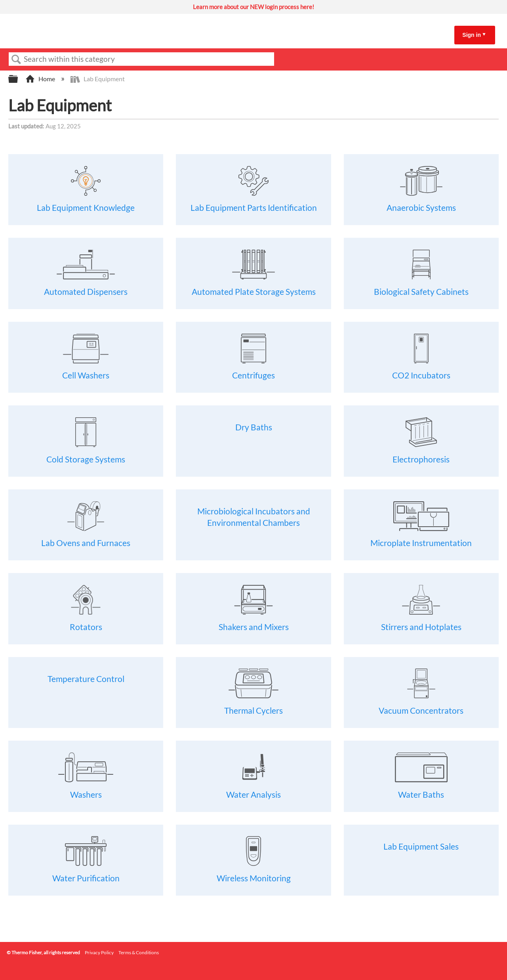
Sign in (472, 35)
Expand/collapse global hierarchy (18, 79)
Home (41, 79)
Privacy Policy (99, 952)
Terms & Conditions (139, 952)
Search (16, 59)
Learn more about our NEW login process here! (253, 7)
